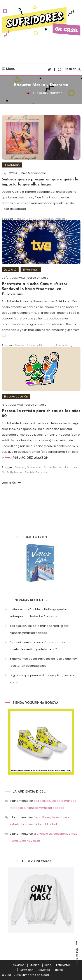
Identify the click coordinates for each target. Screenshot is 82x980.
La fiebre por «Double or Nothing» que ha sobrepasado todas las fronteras (38, 613)
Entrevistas (63, 965)
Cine (48, 965)
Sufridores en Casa (35, 278)
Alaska (48, 219)
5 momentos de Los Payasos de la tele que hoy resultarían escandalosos (43, 662)
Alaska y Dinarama (40, 345)
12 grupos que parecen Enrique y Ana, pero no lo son (42, 679)
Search (72, 69)
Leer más (11, 483)
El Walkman (12, 165)
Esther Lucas (52, 467)
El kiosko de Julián (16, 396)
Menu (9, 69)
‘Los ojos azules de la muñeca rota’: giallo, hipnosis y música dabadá (39, 629)
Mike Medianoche (33, 173)
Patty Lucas (14, 472)
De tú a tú (10, 270)
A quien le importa (27, 219)
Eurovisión (26, 970)
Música (35, 965)
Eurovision (63, 345)
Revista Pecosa (36, 472)
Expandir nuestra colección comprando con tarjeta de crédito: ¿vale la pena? (41, 646)
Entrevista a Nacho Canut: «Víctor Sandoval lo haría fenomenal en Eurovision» (35, 289)
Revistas (44, 970)
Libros (59, 970)
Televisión (18, 965)
